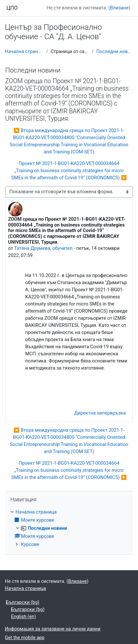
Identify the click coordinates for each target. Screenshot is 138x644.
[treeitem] (69, 528)
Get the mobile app (25, 638)
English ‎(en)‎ (23, 616)
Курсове (30, 544)
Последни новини (115, 51)
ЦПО (12, 8)
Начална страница (24, 51)
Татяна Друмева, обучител (43, 248)
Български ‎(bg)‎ (22, 602)
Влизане (119, 8)
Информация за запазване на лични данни (53, 629)
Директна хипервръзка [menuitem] (100, 413)
